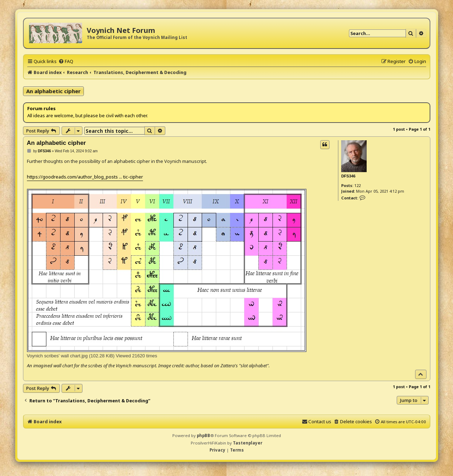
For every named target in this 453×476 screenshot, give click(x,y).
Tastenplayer (248, 443)
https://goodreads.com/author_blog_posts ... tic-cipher (85, 177)
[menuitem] (66, 61)
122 (357, 185)
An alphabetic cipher (53, 91)
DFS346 (348, 176)
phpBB (203, 435)
